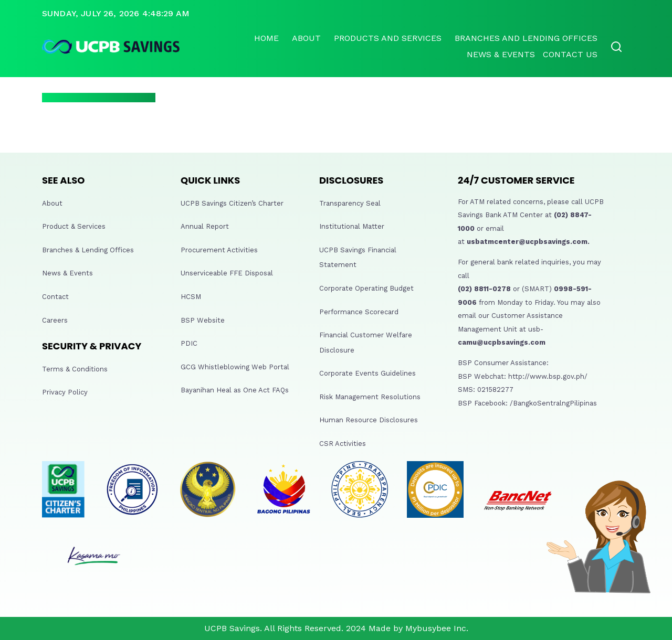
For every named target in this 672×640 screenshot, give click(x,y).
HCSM (191, 297)
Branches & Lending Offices (88, 250)
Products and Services (388, 38)
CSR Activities (343, 444)
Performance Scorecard (359, 312)
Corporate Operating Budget (366, 288)
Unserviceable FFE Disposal (227, 273)
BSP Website (203, 320)
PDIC (189, 343)
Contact (55, 297)
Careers (55, 320)
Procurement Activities (219, 250)
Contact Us (570, 54)
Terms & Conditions (75, 369)
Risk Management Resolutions (370, 397)
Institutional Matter (352, 226)
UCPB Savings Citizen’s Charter (232, 203)
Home (266, 38)
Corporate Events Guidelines (367, 373)
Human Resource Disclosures (369, 420)
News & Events (501, 54)
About (306, 38)
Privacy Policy (65, 392)
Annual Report (205, 226)
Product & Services (74, 226)
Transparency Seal (350, 203)
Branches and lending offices (526, 38)
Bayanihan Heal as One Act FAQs (235, 390)
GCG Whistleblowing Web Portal (235, 367)
